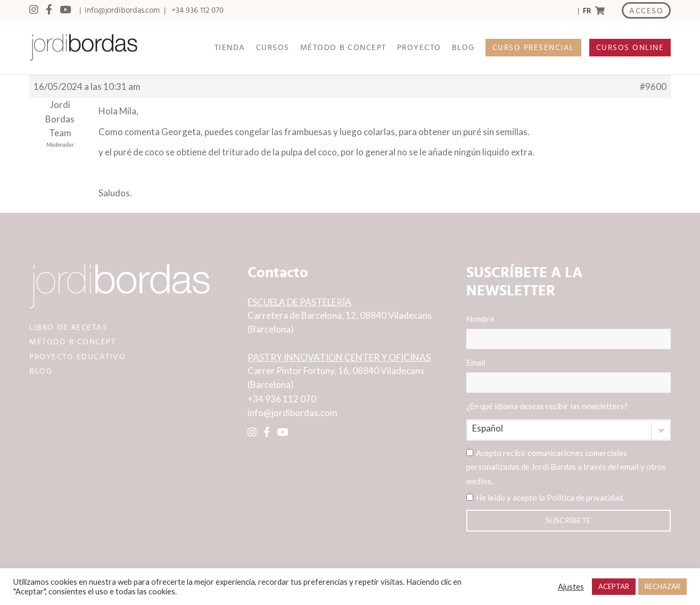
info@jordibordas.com (122, 10)
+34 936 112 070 (197, 10)
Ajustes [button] (571, 587)
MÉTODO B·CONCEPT (343, 48)
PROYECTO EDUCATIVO (77, 357)
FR (587, 11)
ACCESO (646, 11)
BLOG (463, 48)
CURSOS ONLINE (630, 48)
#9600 (653, 86)
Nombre (569, 331)
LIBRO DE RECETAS (68, 328)
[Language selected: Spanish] (586, 11)
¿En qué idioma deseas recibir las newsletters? (547, 406)
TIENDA (230, 48)
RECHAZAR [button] (662, 586)
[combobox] (569, 430)
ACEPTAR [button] (614, 586)
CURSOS (273, 48)
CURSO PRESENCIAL (533, 48)
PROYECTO (419, 48)
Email (569, 375)
